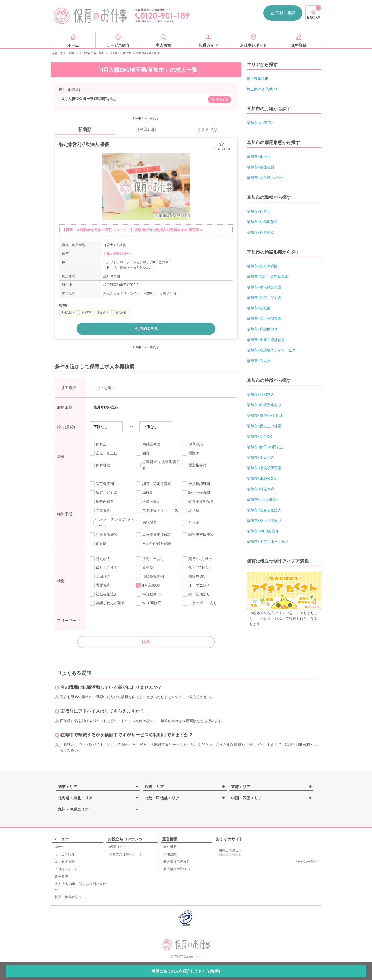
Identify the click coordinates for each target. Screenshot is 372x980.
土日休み (100, 577)
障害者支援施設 (198, 535)
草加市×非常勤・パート (266, 178)
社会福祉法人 (104, 594)
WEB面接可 (149, 603)
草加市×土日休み (260, 458)
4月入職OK (148, 585)
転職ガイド (117, 847)
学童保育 (100, 510)
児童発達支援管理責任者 (158, 465)
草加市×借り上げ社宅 (264, 426)
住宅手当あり (150, 559)
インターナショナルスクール (112, 522)
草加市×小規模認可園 (264, 287)
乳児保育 (100, 585)
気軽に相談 (283, 13)
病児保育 (146, 523)
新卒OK (145, 568)
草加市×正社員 (259, 157)
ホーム (60, 847)
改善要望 (61, 877)
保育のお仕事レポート (126, 854)
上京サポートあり (200, 603)
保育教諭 (192, 444)
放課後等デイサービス (157, 510)
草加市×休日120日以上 (265, 447)
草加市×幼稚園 (259, 308)
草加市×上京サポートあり (268, 542)
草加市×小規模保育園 (264, 468)
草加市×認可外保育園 (264, 319)
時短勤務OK (149, 594)
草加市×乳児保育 (260, 489)
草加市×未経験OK (261, 479)
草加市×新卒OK (259, 436)
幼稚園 (145, 493)
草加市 (127, 53)
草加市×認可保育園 (262, 266)
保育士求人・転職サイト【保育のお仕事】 (78, 53)
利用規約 (170, 854)
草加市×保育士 (259, 211)
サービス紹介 (65, 854)
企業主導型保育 (198, 502)
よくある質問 (65, 862)
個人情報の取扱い (177, 869)
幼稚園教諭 (148, 444)
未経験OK (193, 577)
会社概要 (170, 847)
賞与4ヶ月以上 (197, 559)
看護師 (191, 453)
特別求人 (100, 559)
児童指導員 (194, 465)
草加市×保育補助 (260, 232)
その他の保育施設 (154, 544)
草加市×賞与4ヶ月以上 (265, 415)
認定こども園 (104, 493)
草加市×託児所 (259, 361)
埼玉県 (114, 53)
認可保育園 (102, 484)
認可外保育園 (196, 493)
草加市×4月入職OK (262, 500)
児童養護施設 (104, 535)
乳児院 (191, 523)
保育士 (98, 444)
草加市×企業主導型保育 (266, 340)
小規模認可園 (196, 484)
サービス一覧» (305, 862)
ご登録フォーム (66, 869)
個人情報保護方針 (177, 862)
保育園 (98, 544)
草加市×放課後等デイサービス (271, 350)
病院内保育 (102, 502)
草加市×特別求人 (260, 394)
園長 (143, 453)
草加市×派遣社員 (260, 167)
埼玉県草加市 (258, 79)
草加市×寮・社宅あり (264, 521)
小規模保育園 (150, 577)
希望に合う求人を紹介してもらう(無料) (186, 971)
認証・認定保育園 (154, 484)
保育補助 (100, 465)
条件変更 (219, 100)
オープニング (196, 585)
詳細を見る (146, 329)
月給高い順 (146, 130)
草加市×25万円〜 (261, 123)
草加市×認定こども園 (264, 298)
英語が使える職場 (107, 603)
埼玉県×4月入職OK (262, 89)
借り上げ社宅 (104, 568)
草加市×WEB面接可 (263, 531)
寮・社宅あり (196, 594)
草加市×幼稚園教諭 (262, 222)
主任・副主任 (104, 453)
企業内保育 (148, 502)
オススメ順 (207, 130)
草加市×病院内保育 (262, 329)
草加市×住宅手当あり (264, 405)
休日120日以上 (197, 568)
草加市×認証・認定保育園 (268, 277)
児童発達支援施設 (154, 535)
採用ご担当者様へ (68, 897)
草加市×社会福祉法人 (264, 510)
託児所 (191, 510)
